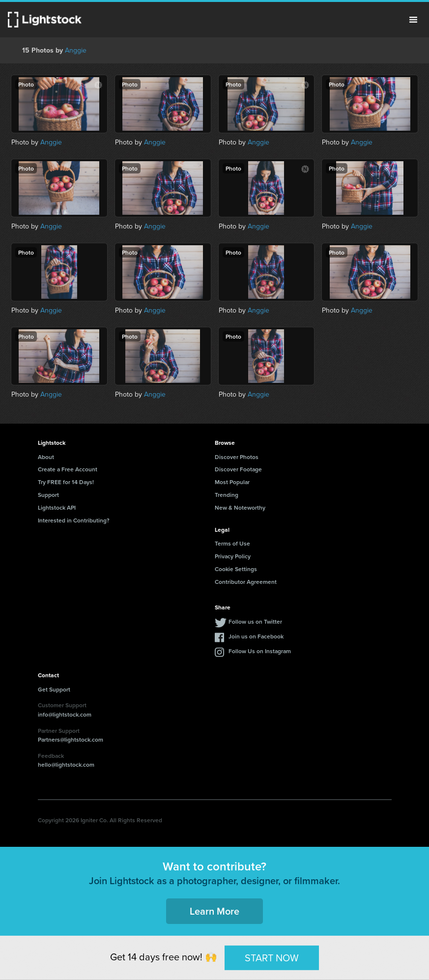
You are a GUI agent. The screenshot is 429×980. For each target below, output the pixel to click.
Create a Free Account (68, 469)
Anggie (76, 50)
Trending (227, 495)
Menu (413, 20)
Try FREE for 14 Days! (66, 482)
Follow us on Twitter (255, 621)
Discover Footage (238, 469)
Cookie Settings (236, 569)
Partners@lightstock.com (71, 739)
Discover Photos (237, 457)
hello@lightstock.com (66, 764)
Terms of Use (232, 543)
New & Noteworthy (240, 507)
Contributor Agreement (246, 582)
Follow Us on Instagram (260, 651)
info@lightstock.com (65, 714)
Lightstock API (57, 507)
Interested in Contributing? (74, 520)
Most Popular (232, 482)
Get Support (54, 689)
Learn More (214, 911)
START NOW (272, 957)
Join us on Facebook (256, 636)
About (46, 457)
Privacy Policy (233, 556)
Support (48, 495)
